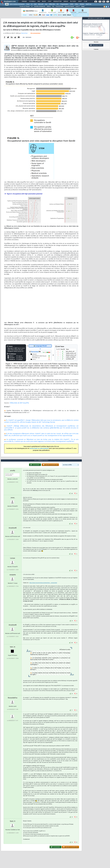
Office (77, 4)
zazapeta (13, 575)
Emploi (66, 1)
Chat (50, 1)
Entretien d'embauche (40, 6)
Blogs (44, 1)
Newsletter (57, 1)
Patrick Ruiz (24, 33)
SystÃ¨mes (89, 4)
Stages (83, 6)
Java (46, 4)
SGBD (72, 4)
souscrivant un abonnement (39, 449)
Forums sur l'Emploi (25, 6)
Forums (24, 1)
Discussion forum (96, 45)
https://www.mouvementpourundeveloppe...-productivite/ (43, 583)
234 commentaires (35, 33)
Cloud (28, 4)
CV (32, 6)
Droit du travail (59, 6)
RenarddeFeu (13, 698)
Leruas (13, 558)
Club (85, 1)
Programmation (64, 4)
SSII (53, 6)
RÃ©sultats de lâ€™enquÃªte (19, 403)
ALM (35, 4)
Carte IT (78, 6)
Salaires (49, 6)
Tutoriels (32, 1)
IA (32, 4)
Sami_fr (13, 821)
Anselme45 (13, 528)
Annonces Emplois (69, 6)
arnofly (13, 471)
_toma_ (13, 498)
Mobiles (82, 4)
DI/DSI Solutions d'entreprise (17, 4)
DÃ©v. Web (52, 4)
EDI (58, 4)
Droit (80, 1)
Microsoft (41, 4)
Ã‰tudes (73, 1)
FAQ (39, 1)
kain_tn (13, 647)
